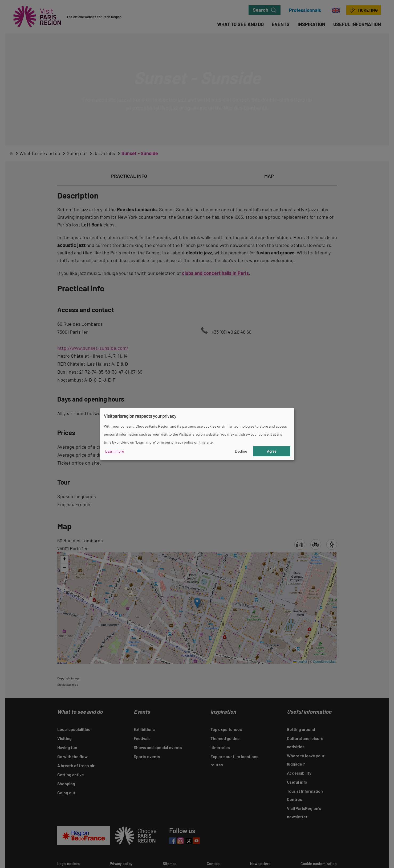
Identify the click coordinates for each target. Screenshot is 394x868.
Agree (272, 451)
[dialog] (197, 434)
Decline (241, 451)
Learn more (115, 451)
